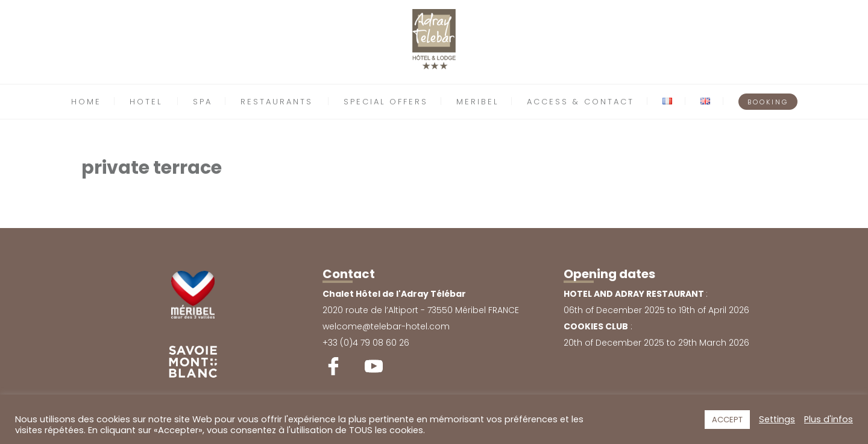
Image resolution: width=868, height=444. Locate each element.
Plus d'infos (829, 419)
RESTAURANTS (277, 102)
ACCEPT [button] (727, 420)
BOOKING (768, 102)
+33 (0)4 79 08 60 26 (366, 343)
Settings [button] (777, 419)
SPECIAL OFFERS (386, 102)
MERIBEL (477, 102)
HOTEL (146, 102)
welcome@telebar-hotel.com (386, 326)
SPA (203, 102)
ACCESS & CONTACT (580, 102)
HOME (86, 102)
